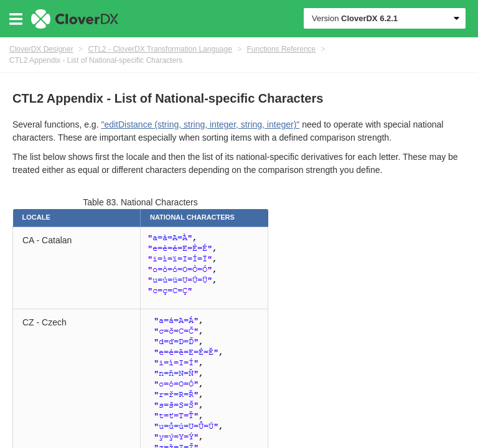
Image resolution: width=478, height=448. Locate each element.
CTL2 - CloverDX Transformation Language (160, 49)
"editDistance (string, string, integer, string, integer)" (200, 124)
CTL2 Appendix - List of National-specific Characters (96, 60)
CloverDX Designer (41, 49)
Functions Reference (282, 49)
